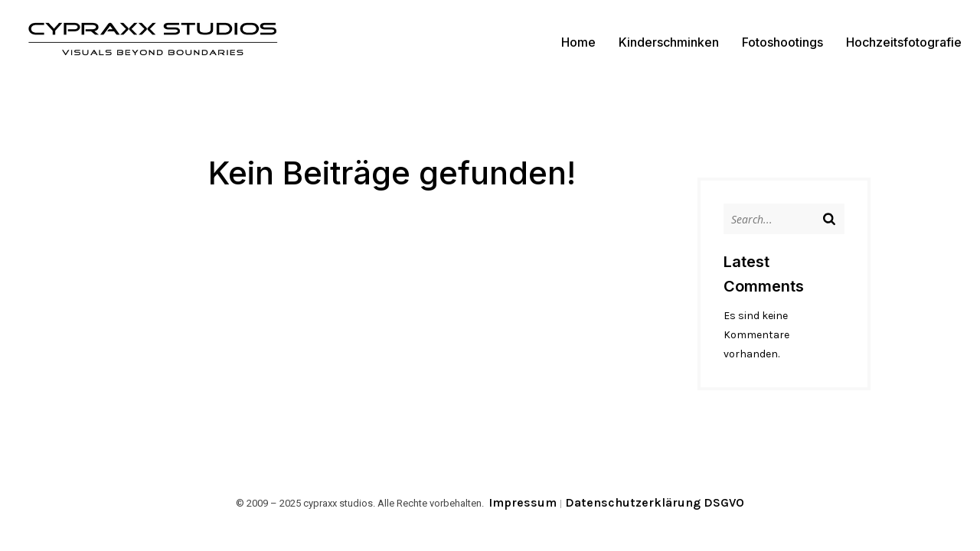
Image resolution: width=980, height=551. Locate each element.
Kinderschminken (669, 42)
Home (578, 42)
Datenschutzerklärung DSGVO (655, 502)
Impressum (523, 502)
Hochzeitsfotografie (904, 42)
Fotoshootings (782, 42)
